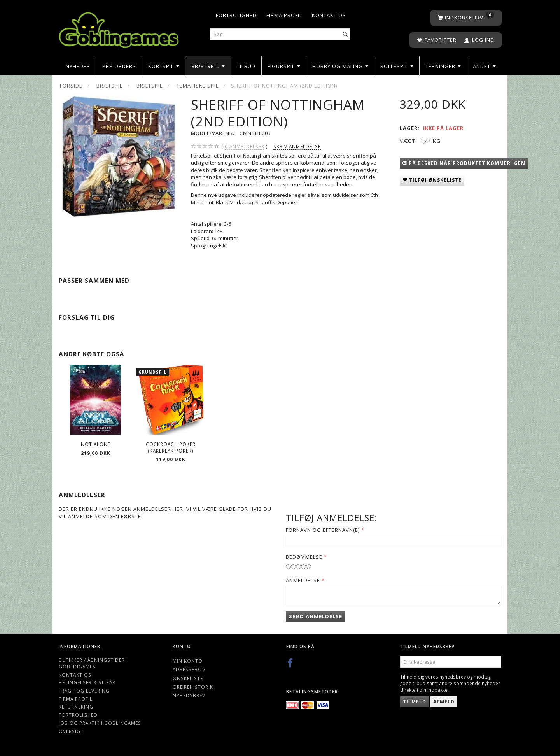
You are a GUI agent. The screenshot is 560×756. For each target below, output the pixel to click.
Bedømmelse (304, 557)
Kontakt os (329, 15)
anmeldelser (245, 146)
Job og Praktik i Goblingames (100, 723)
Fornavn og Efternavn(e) (323, 530)
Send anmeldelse (316, 616)
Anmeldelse (303, 580)
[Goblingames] (119, 28)
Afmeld (444, 702)
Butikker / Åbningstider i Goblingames (93, 663)
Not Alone (96, 444)
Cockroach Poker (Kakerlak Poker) (171, 447)
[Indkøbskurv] (466, 18)
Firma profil (284, 15)
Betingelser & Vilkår (87, 682)
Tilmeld (415, 702)
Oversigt (71, 731)
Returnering (76, 707)
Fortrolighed (236, 15)
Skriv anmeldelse (297, 146)
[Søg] (345, 34)
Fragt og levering (84, 691)
